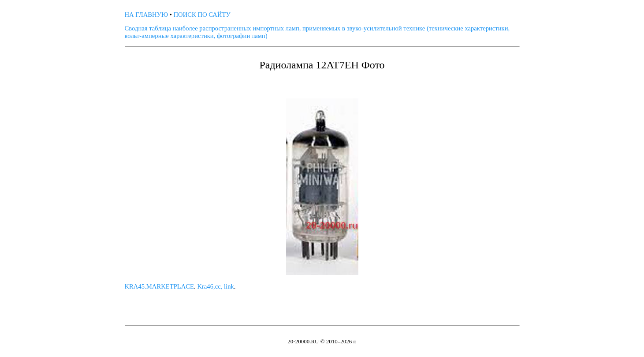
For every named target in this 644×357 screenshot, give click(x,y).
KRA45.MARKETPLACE (160, 286)
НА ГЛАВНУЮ (147, 15)
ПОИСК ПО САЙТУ (202, 15)
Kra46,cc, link (215, 286)
